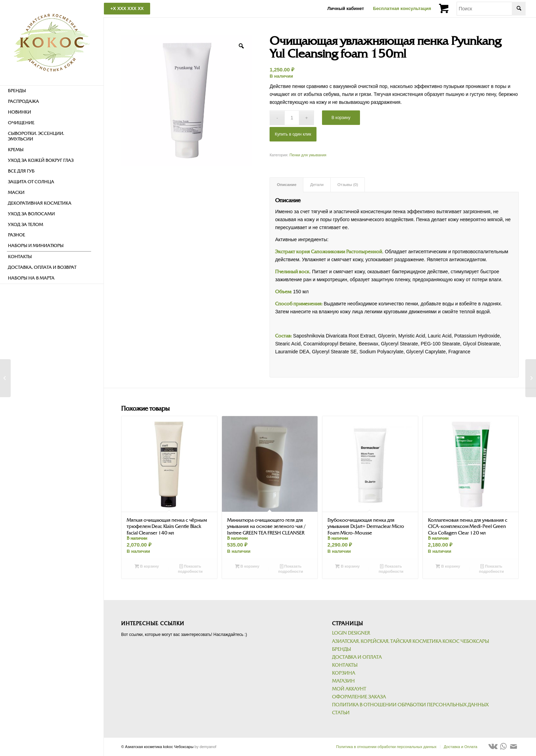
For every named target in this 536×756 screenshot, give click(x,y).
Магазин (343, 681)
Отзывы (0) (348, 185)
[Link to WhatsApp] (503, 746)
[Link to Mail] (514, 746)
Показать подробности (190, 568)
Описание (287, 185)
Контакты (345, 665)
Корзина (344, 673)
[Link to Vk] (493, 746)
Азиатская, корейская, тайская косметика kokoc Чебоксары (411, 641)
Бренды (342, 649)
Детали (317, 185)
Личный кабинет (345, 8)
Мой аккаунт (349, 689)
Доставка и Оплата (357, 657)
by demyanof (206, 747)
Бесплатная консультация (402, 8)
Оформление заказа (359, 697)
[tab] (286, 185)
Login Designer (351, 633)
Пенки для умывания (308, 155)
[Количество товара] (292, 118)
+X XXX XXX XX (127, 8)
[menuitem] (49, 91)
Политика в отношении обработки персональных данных (410, 705)
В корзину (341, 118)
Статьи (341, 713)
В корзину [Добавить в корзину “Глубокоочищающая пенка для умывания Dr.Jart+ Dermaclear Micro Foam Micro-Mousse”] (347, 566)
